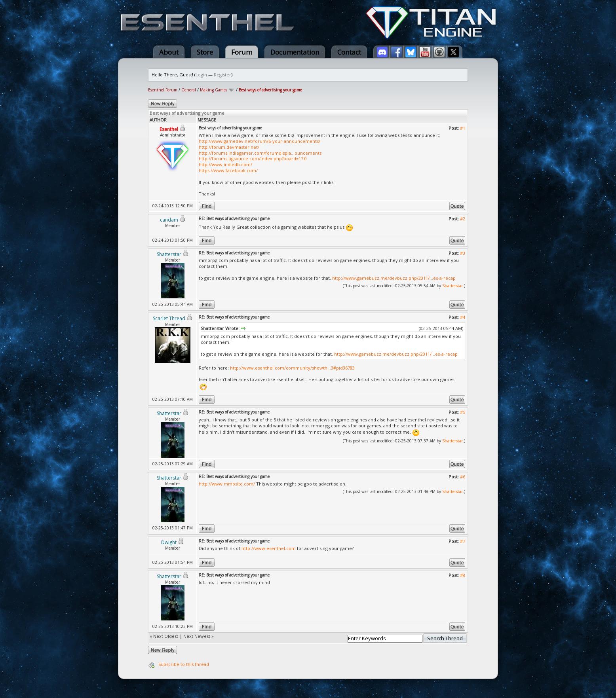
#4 (463, 317)
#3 (463, 253)
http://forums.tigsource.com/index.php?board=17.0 (253, 158)
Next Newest (197, 636)
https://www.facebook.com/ (228, 170)
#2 (463, 219)
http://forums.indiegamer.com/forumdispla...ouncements (260, 153)
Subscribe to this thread (184, 664)
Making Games (214, 90)
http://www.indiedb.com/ (225, 164)
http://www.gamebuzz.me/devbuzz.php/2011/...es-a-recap (394, 278)
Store (205, 52)
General (189, 90)
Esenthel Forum (163, 90)
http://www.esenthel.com (269, 548)
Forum (242, 52)
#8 (463, 575)
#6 (463, 477)
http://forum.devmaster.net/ (229, 147)
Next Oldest (166, 636)
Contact (349, 52)
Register (222, 75)
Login (201, 75)
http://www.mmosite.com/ (227, 484)
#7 (463, 541)
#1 (463, 128)
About (169, 52)
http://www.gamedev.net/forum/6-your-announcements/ (260, 141)
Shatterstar (452, 286)
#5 (463, 412)
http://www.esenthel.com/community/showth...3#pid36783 (292, 368)
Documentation (295, 52)
